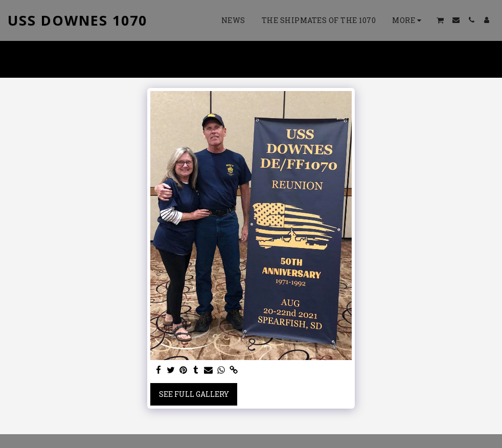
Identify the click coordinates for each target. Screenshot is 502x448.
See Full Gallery (194, 394)
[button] (440, 20)
